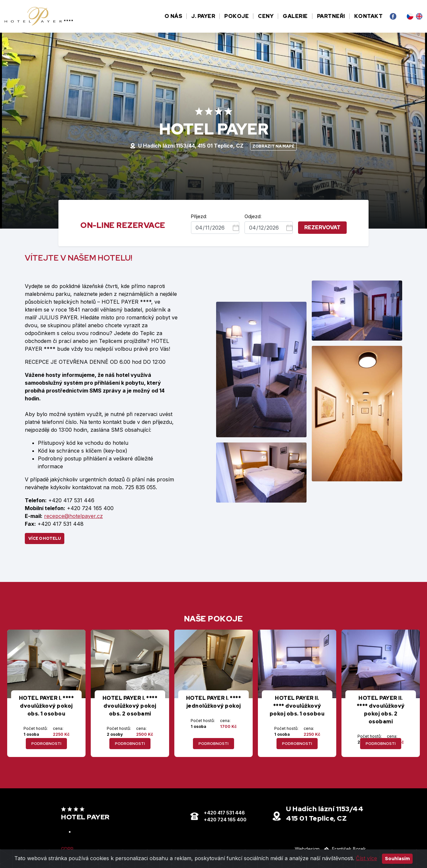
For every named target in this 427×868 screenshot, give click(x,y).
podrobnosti (46, 744)
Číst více (366, 858)
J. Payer (203, 16)
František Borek (344, 849)
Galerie (295, 16)
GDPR (67, 849)
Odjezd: (253, 216)
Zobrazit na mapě (273, 146)
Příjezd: (199, 216)
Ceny (266, 16)
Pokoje (237, 16)
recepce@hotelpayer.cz (73, 516)
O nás (174, 16)
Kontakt (369, 16)
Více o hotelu (45, 538)
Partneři (331, 16)
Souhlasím (397, 859)
